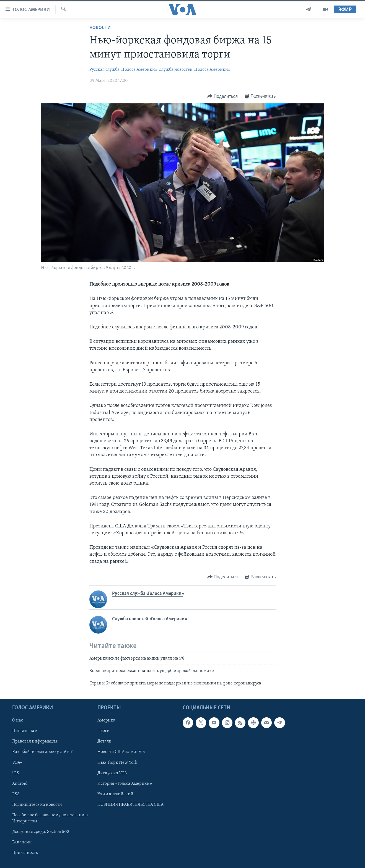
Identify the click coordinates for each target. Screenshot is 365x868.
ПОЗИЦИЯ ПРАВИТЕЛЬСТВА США (130, 805)
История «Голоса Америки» (125, 784)
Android (20, 784)
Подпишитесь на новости (37, 805)
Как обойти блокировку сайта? (42, 752)
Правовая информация (35, 741)
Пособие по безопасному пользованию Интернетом (50, 818)
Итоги (103, 731)
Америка (106, 720)
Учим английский (115, 794)
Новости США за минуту (121, 752)
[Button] (222, 96)
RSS (16, 794)
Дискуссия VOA (112, 773)
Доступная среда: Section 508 (41, 832)
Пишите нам (25, 731)
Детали (104, 741)
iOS (16, 773)
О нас (18, 720)
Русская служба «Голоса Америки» (123, 70)
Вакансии (22, 842)
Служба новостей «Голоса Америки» (195, 70)
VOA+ (17, 762)
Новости (100, 28)
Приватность (25, 853)
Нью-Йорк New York (117, 762)
